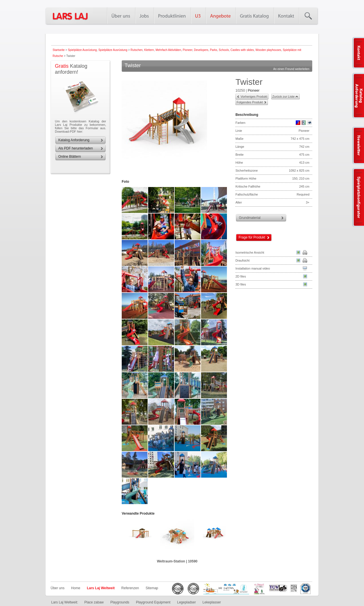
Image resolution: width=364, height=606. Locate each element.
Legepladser (187, 602)
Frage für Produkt (252, 237)
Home (76, 588)
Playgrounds (120, 602)
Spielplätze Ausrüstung (82, 50)
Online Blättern (70, 157)
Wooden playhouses (268, 50)
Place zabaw (94, 602)
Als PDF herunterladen (76, 148)
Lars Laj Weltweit (101, 588)
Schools (224, 50)
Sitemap (152, 588)
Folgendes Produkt (250, 102)
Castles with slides (242, 50)
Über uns (58, 588)
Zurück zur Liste (284, 96)
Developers (201, 50)
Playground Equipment (153, 602)
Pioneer (188, 50)
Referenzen (130, 588)
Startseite (59, 50)
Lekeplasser (212, 602)
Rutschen (136, 50)
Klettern (149, 50)
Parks (214, 50)
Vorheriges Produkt (254, 96)
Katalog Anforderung (74, 140)
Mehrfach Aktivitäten (168, 50)
